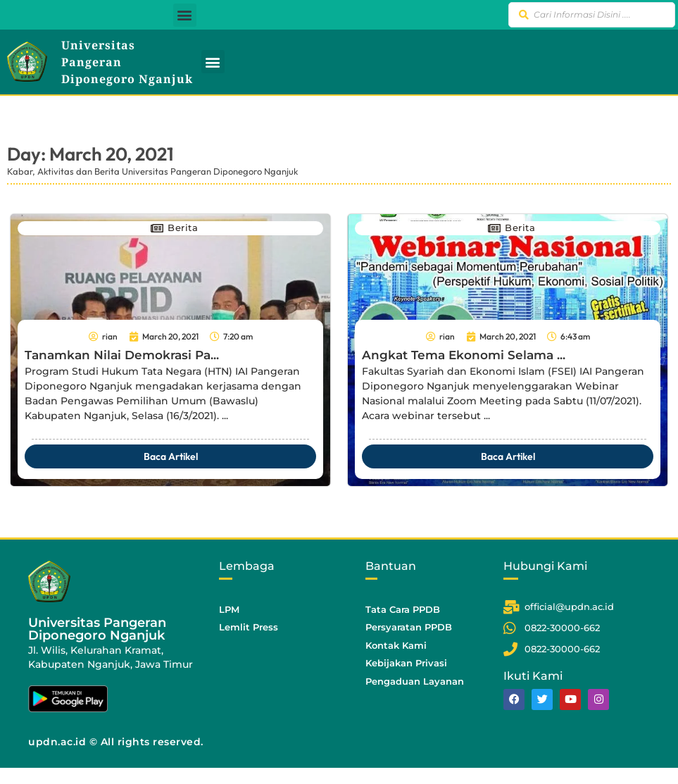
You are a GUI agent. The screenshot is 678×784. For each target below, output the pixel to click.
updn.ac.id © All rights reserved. (116, 742)
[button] (185, 15)
